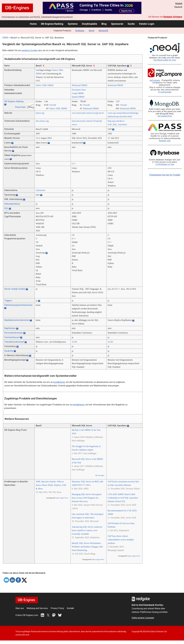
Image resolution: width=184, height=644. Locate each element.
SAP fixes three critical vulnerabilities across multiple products (121, 540)
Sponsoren (117, 24)
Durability (9, 351)
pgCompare (155, 80)
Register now (165, 141)
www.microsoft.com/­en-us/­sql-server (88, 113)
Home (33, 24)
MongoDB (103, 31)
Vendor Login (147, 24)
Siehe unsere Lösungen (143, 618)
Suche (131, 24)
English (179, 3)
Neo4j (91, 31)
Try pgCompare (165, 92)
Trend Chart (20, 107)
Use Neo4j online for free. (165, 60)
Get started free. (165, 116)
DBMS (5, 38)
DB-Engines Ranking (52, 24)
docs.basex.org (42, 121)
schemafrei (41, 190)
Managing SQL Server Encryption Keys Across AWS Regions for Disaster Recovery (87, 498)
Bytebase (80, 31)
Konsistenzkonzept (13, 333)
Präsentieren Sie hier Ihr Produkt (165, 175)
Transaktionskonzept (14, 342)
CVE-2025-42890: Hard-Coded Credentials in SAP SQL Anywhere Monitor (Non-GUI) (123, 498)
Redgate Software (173, 17)
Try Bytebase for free (165, 164)
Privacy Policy (57, 608)
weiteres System (30, 50)
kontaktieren (59, 382)
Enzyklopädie (90, 24)
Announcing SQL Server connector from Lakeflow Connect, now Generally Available (87, 530)
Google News (64, 498)
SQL (6, 208)
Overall (53, 105)
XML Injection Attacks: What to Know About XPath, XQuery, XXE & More (51, 485)
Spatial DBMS (78, 97)
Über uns (20, 608)
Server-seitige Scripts (15, 289)
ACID (74, 342)
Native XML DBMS (45, 85)
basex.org (40, 113)
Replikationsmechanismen (17, 320)
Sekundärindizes (12, 204)
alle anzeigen (100, 475)
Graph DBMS (78, 93)
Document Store (79, 90)
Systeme (73, 24)
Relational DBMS (80, 85)
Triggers (8, 301)
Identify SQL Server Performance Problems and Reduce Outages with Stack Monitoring (87, 547)
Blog (104, 24)
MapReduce (10, 328)
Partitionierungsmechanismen (18, 305)
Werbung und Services (37, 608)
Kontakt (70, 608)
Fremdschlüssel (12, 337)
